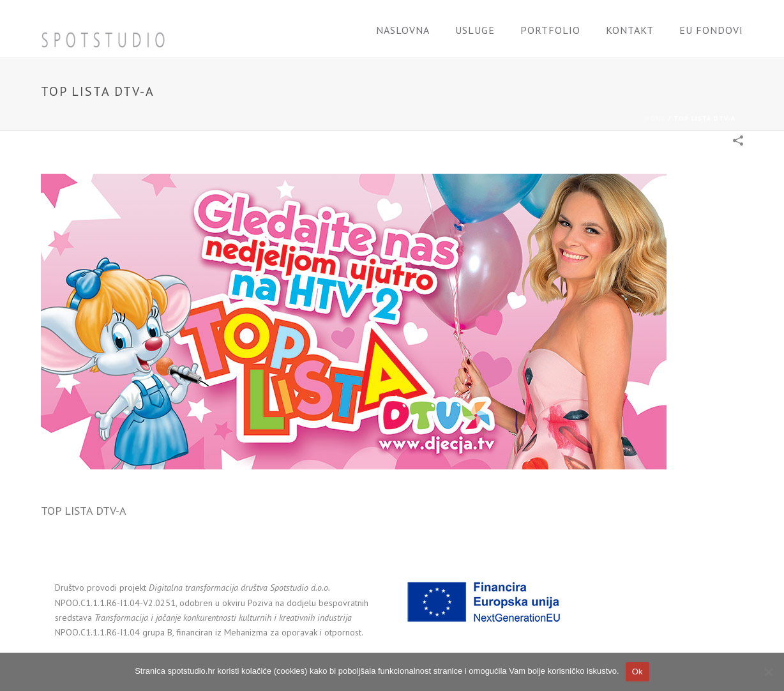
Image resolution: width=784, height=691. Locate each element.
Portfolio (550, 30)
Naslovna (403, 30)
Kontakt (630, 30)
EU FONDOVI (711, 30)
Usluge (475, 30)
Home (655, 118)
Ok (637, 672)
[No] (768, 672)
